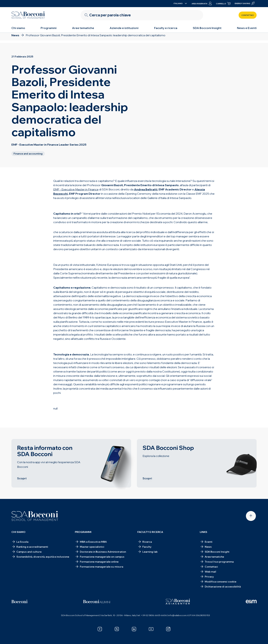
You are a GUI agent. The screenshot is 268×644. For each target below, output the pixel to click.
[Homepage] (35, 516)
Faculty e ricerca (166, 28)
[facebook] (100, 629)
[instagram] (168, 629)
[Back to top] (251, 516)
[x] (117, 629)
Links (203, 532)
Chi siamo (18, 28)
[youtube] (151, 629)
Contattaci (248, 15)
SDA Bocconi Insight (207, 28)
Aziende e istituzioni (124, 28)
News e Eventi (247, 28)
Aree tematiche (83, 28)
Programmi (49, 28)
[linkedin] (134, 629)
